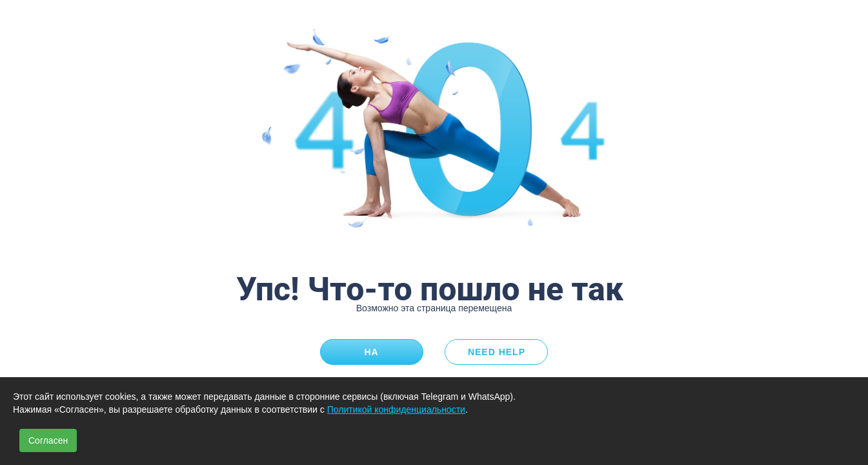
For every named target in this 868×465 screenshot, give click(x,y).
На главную (372, 356)
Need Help (497, 352)
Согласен (48, 440)
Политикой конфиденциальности (396, 409)
